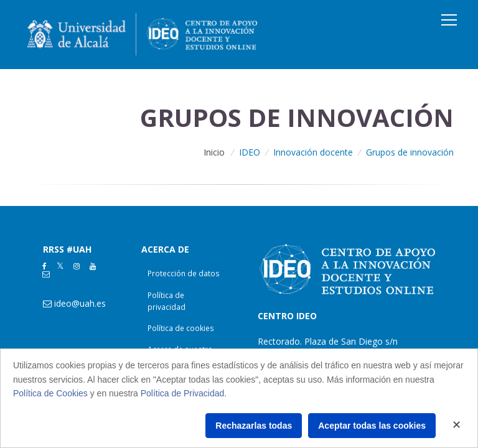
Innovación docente (313, 152)
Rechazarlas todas (254, 426)
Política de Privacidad (183, 393)
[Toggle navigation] (449, 20)
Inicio (214, 152)
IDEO (250, 152)
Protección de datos (184, 273)
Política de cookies (181, 328)
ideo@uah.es (80, 303)
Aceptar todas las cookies (372, 426)
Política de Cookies (50, 393)
